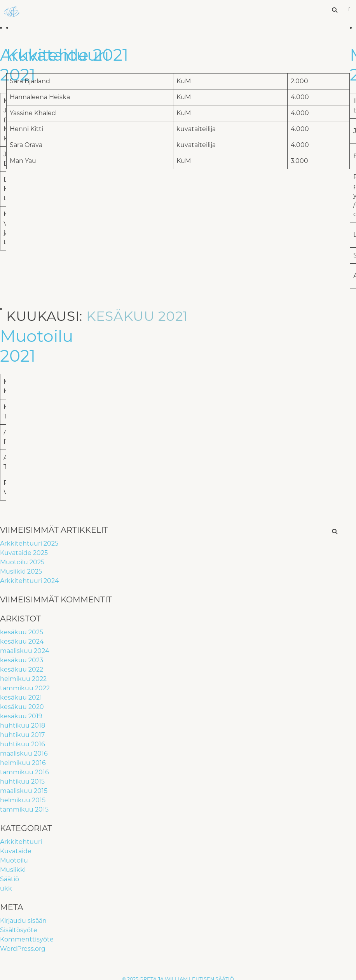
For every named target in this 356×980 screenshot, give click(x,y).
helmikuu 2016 (23, 763)
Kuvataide (16, 851)
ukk (6, 888)
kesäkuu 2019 (21, 716)
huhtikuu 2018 (23, 725)
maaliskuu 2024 (25, 651)
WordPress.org (23, 949)
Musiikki (13, 870)
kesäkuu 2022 (22, 669)
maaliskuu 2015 (24, 791)
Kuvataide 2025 (24, 553)
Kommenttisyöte (27, 939)
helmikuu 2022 (23, 679)
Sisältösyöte (19, 930)
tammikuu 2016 (24, 772)
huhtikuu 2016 (23, 744)
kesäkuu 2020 (22, 707)
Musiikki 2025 (21, 571)
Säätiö (10, 879)
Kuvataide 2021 (67, 55)
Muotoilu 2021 (37, 346)
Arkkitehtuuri (21, 842)
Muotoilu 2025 (22, 562)
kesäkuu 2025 (22, 632)
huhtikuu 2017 (22, 735)
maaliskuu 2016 (24, 753)
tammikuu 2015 (24, 809)
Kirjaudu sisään (23, 921)
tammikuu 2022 (25, 688)
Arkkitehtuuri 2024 (30, 581)
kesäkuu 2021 (21, 697)
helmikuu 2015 (23, 800)
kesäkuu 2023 (22, 660)
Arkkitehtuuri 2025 (29, 543)
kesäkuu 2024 (22, 641)
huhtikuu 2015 (22, 781)
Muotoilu (14, 860)
